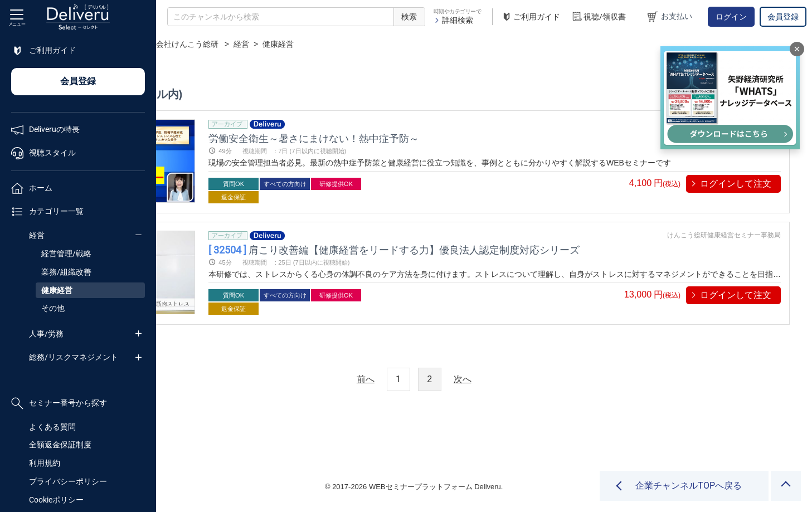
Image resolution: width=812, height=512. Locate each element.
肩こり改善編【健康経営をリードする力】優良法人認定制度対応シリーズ (503, 249)
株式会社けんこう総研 (320, 44)
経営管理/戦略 (66, 253)
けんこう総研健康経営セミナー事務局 (724, 235)
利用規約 (45, 463)
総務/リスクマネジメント (74, 357)
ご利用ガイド (531, 17)
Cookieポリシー (56, 500)
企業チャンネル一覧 (232, 44)
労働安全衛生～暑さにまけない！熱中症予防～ (423, 138)
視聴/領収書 (599, 17)
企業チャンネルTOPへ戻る (689, 486)
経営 (37, 235)
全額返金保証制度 (60, 445)
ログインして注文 (736, 184)
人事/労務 (46, 334)
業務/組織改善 (66, 272)
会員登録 (783, 17)
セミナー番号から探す (59, 403)
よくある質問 (52, 427)
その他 (53, 308)
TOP (176, 44)
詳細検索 (453, 20)
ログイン (731, 17)
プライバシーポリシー (68, 481)
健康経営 (57, 290)
